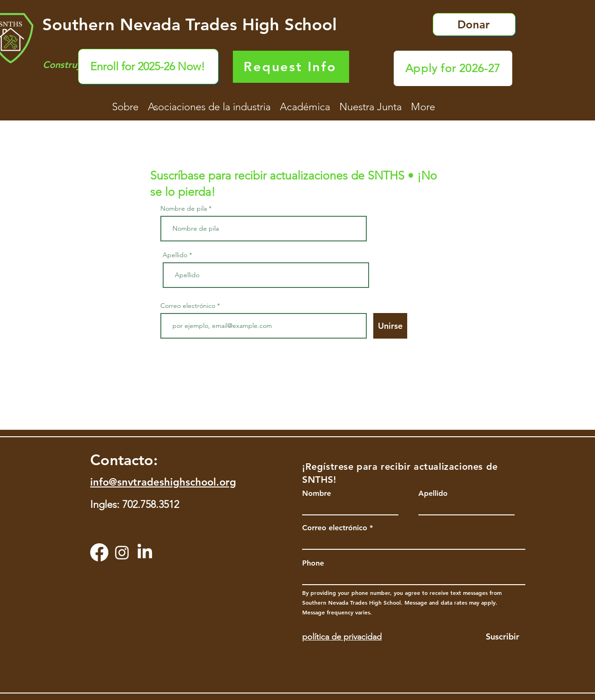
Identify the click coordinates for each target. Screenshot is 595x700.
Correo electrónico (188, 306)
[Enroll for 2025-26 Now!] (148, 67)
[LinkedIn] (145, 552)
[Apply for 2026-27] (453, 68)
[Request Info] (291, 67)
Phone (313, 563)
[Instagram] (122, 552)
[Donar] (474, 24)
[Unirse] (390, 326)
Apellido (175, 255)
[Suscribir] (493, 637)
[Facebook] (99, 552)
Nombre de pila (184, 208)
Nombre (317, 493)
